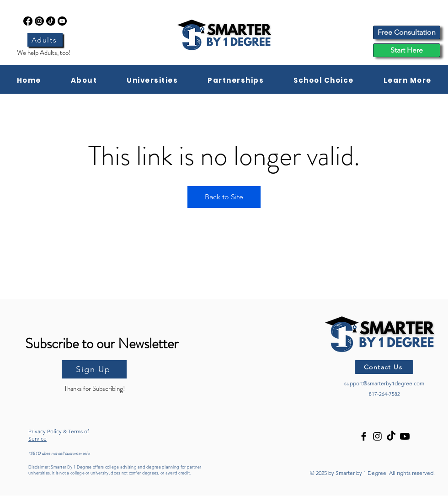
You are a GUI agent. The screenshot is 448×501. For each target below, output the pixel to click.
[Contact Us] (384, 367)
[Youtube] (62, 21)
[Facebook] (28, 21)
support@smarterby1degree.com (384, 383)
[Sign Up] (94, 369)
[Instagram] (39, 21)
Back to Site (224, 197)
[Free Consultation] (407, 32)
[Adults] (45, 40)
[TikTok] (51, 21)
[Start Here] (407, 50)
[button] (84, 81)
